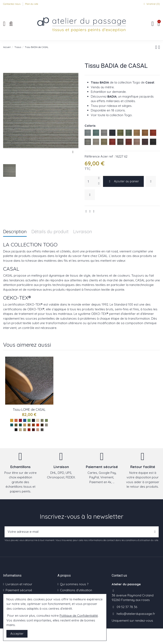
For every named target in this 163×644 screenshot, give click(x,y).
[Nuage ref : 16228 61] (46, 425)
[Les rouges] (20, 420)
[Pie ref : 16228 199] (42, 430)
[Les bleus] (25, 420)
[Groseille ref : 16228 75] (29, 430)
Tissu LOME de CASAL (29, 410)
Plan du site (32, 4)
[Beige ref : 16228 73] (25, 430)
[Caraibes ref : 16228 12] (46, 420)
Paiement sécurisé (19, 590)
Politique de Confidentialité (79, 616)
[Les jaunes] (12, 420)
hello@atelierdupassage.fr (136, 614)
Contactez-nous (12, 4)
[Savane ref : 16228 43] (29, 425)
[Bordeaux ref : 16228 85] (33, 430)
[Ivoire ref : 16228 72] (20, 430)
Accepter (17, 634)
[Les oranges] (16, 420)
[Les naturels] (38, 420)
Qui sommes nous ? (74, 584)
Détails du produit (50, 232)
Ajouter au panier (123, 181)
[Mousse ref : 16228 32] (16, 425)
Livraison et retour (19, 584)
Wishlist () (151, 4)
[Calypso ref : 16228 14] (12, 425)
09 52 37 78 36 (127, 607)
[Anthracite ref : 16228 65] (16, 430)
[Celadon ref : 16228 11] (42, 420)
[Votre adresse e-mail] (78, 532)
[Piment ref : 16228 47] (38, 425)
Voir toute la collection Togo (111, 115)
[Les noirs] (33, 420)
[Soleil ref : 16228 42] (25, 425)
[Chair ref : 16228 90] (38, 430)
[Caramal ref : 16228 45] (33, 425)
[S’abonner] (155, 532)
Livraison (83, 232)
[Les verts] (29, 420)
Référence (92, 156)
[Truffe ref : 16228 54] (42, 425)
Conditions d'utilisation (76, 590)
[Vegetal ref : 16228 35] (20, 425)
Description (15, 232)
